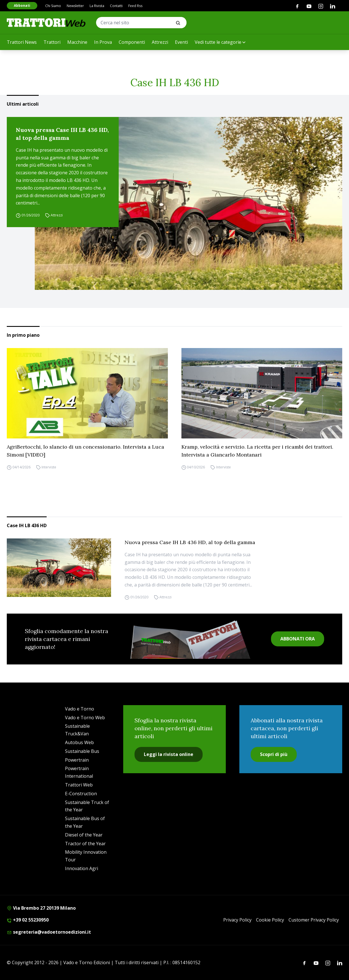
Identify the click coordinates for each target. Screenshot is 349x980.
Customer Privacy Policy (314, 920)
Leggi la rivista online (169, 754)
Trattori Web (79, 785)
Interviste (49, 467)
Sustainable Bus (82, 751)
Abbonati (22, 6)
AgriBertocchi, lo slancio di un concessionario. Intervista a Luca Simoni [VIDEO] (85, 451)
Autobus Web (79, 742)
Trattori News (22, 42)
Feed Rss (135, 6)
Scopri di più (274, 754)
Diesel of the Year (84, 835)
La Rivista (97, 6)
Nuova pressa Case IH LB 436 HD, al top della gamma (62, 134)
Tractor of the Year (85, 844)
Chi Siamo (53, 6)
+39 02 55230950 (28, 920)
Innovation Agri (82, 868)
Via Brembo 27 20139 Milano (41, 908)
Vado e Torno (80, 709)
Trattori (52, 42)
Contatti (116, 6)
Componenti (132, 42)
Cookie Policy (270, 920)
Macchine (77, 42)
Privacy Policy (237, 920)
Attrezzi (160, 42)
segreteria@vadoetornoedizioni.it (49, 932)
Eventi (181, 42)
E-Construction (81, 794)
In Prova (103, 42)
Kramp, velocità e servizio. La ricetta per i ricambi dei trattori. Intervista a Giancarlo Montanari (257, 451)
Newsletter (75, 6)
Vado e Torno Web (85, 718)
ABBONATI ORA (298, 639)
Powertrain (77, 760)
